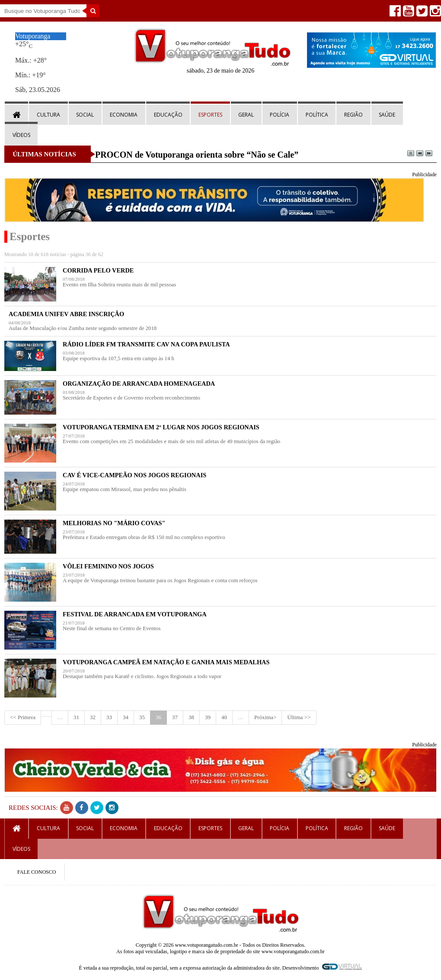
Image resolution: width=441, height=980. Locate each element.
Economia (124, 115)
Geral (246, 115)
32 (93, 717)
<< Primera (23, 717)
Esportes (210, 115)
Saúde (387, 115)
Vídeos (21, 135)
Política (317, 115)
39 (208, 717)
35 (142, 717)
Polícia (280, 115)
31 (76, 717)
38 (191, 717)
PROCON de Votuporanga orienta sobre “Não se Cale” (197, 155)
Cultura (48, 115)
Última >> (299, 717)
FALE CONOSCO (37, 872)
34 (126, 717)
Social (85, 115)
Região (353, 115)
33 (109, 717)
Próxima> (265, 717)
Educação (168, 115)
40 (224, 717)
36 (158, 717)
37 (175, 717)
